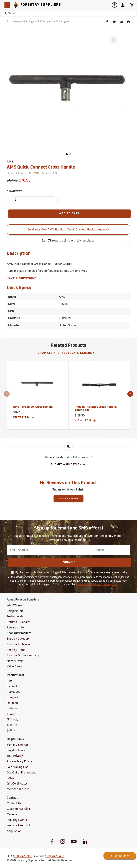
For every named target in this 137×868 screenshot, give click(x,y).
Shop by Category (18, 639)
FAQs (10, 778)
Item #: (49, 173)
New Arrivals (15, 661)
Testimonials (15, 616)
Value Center (15, 666)
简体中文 (12, 719)
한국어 (11, 731)
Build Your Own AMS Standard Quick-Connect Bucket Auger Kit (68, 230)
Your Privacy (15, 756)
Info (9, 681)
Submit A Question (68, 465)
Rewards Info (15, 627)
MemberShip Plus (18, 789)
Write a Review (68, 499)
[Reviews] (17, 173)
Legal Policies (16, 750)
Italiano (12, 708)
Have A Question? (21, 279)
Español (12, 686)
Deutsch (12, 703)
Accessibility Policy (19, 761)
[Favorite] (113, 40)
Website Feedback (19, 825)
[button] (7, 394)
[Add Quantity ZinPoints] (58, 200)
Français (12, 697)
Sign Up (69, 563)
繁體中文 (12, 725)
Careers (12, 814)
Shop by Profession (19, 644)
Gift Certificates (17, 784)
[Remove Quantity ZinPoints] (10, 200)
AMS (10, 162)
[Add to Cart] (69, 214)
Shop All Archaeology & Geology (68, 353)
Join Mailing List (17, 767)
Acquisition (14, 831)
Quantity (15, 192)
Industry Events (17, 820)
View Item (24, 417)
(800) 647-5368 (23, 856)
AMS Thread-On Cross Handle (33, 407)
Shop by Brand (16, 650)
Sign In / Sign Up (17, 745)
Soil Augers (63, 21)
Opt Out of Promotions (21, 773)
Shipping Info (15, 611)
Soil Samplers (45, 21)
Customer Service (18, 809)
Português (13, 692)
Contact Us (14, 803)
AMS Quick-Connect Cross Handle (41, 167)
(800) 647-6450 (54, 856)
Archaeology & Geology (20, 21)
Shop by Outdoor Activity (23, 655)
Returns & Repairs (18, 622)
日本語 (11, 714)
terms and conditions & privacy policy (97, 584)
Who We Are (15, 605)
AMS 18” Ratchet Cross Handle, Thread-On (96, 409)
